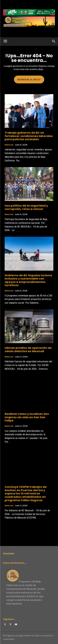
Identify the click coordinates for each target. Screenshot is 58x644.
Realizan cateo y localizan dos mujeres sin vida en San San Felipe (27, 417)
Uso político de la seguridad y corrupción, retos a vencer (26, 207)
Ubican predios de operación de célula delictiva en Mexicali (28, 349)
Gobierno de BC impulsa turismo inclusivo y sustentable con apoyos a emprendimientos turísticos (28, 280)
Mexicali (9, 145)
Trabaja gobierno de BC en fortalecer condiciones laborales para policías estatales (29, 136)
